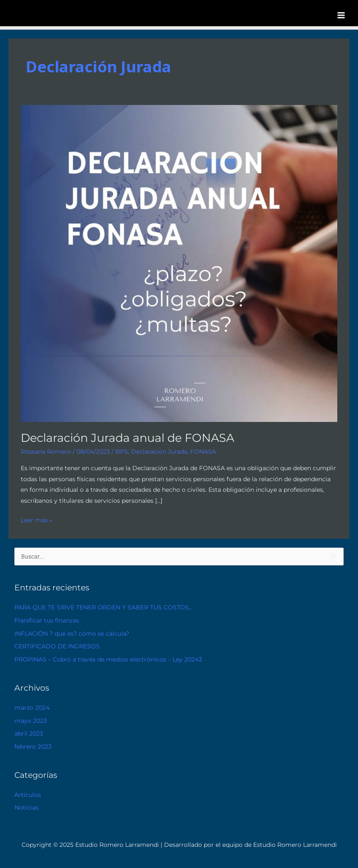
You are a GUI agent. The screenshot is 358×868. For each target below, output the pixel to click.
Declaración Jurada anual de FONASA (127, 438)
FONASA (203, 452)
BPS (122, 452)
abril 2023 (29, 733)
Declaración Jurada (159, 452)
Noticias (26, 807)
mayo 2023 (31, 721)
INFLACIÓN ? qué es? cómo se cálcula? (72, 634)
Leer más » (37, 519)
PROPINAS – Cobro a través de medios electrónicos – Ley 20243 (108, 659)
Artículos (28, 795)
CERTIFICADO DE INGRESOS (57, 646)
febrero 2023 (33, 747)
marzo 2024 (32, 708)
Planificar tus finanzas (47, 620)
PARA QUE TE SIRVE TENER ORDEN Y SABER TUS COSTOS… (104, 607)
